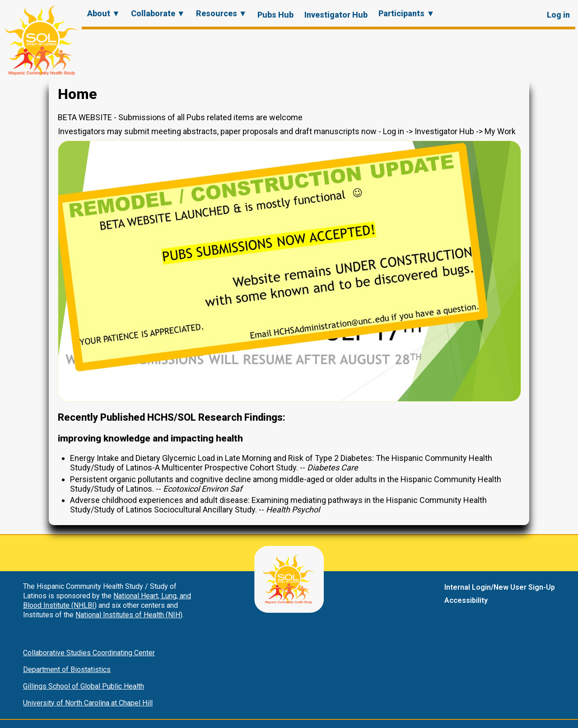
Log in (558, 15)
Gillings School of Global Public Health (84, 686)
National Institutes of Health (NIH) (129, 615)
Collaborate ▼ (158, 13)
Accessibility (466, 600)
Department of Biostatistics (67, 669)
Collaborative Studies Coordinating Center (89, 653)
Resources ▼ (221, 13)
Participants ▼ (406, 13)
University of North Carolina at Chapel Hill (88, 703)
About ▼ (104, 13)
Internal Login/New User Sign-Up (500, 587)
